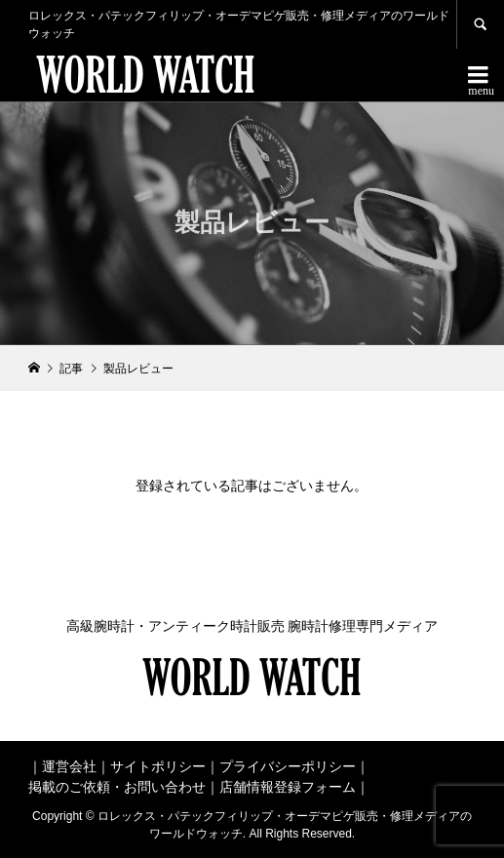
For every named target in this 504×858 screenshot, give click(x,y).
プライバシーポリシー (288, 766)
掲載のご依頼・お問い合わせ (117, 787)
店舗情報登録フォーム (288, 787)
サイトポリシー (158, 766)
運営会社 (69, 766)
